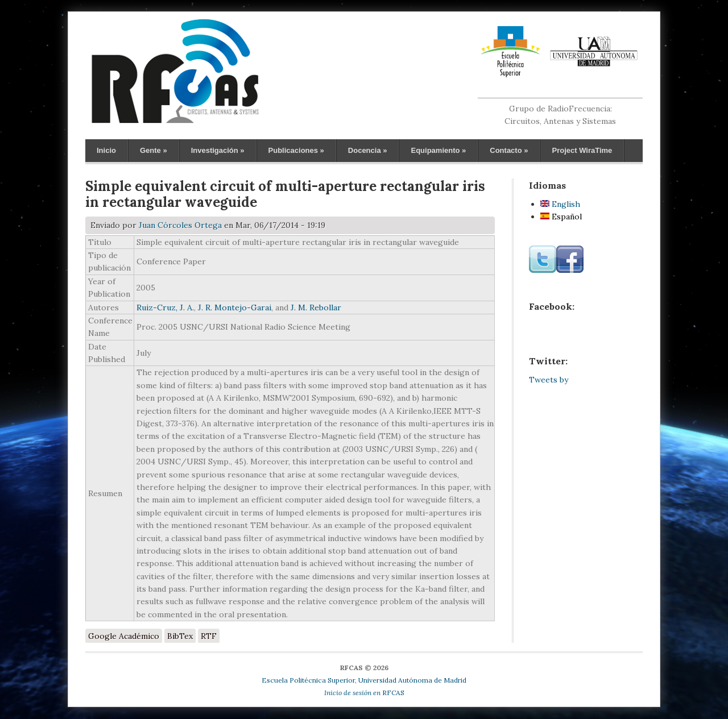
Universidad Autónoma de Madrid (412, 680)
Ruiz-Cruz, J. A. (165, 307)
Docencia (368, 150)
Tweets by (549, 380)
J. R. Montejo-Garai (235, 307)
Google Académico (124, 636)
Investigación (218, 150)
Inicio (106, 150)
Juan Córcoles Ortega (180, 225)
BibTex (180, 636)
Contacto (509, 150)
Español (561, 217)
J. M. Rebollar (316, 307)
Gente (154, 150)
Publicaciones (296, 150)
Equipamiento (438, 150)
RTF (209, 636)
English (560, 204)
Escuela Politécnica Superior (308, 680)
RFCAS (364, 693)
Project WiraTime (582, 150)
